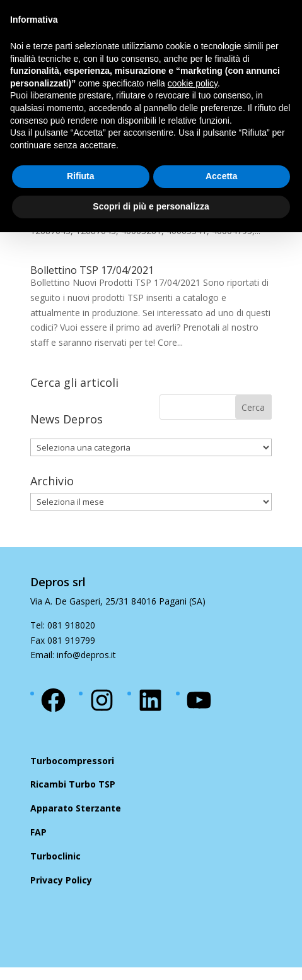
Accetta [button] (222, 176)
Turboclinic (55, 856)
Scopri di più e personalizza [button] (151, 206)
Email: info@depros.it (73, 655)
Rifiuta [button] (81, 176)
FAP (38, 832)
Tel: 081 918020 (63, 625)
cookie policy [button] (193, 83)
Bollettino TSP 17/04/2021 (92, 270)
